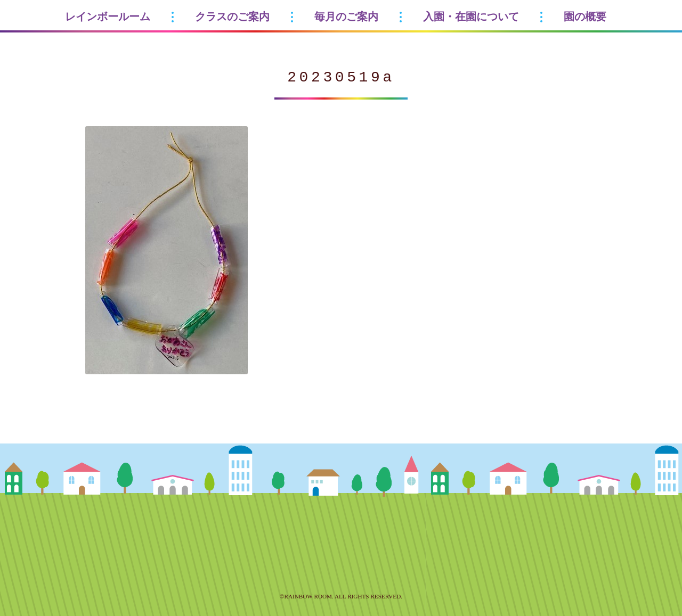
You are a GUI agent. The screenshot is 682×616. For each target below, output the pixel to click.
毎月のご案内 (346, 16)
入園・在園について (471, 16)
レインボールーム (108, 16)
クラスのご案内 (232, 16)
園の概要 (585, 16)
